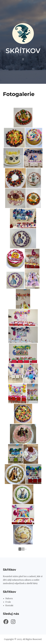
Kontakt (9, 605)
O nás (8, 602)
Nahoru (9, 598)
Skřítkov (23, 51)
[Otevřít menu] (23, 59)
